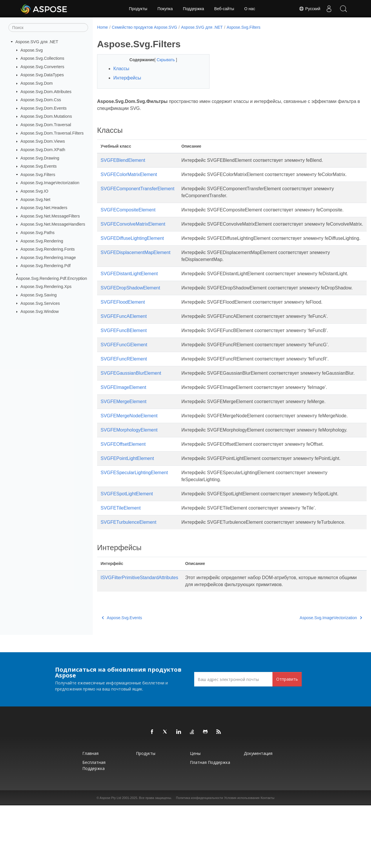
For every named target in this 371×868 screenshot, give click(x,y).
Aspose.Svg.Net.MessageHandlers (53, 224)
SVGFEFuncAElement (124, 351)
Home (102, 27)
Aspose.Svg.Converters (42, 67)
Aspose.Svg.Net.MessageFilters (50, 216)
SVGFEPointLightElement (127, 514)
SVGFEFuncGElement (124, 379)
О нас (250, 9)
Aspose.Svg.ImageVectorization (50, 183)
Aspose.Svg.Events (39, 166)
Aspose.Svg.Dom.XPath (43, 150)
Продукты (138, 9)
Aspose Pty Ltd (110, 860)
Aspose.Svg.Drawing (40, 158)
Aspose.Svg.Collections (42, 58)
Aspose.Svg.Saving (39, 295)
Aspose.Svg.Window (40, 311)
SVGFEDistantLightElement (129, 295)
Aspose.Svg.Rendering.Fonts (48, 249)
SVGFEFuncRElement (124, 394)
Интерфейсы (127, 78)
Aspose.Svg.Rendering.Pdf (46, 266)
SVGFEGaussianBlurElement (131, 408)
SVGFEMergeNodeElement (129, 457)
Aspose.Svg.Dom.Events (44, 108)
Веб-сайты (224, 9)
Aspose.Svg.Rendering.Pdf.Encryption (52, 278)
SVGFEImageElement (123, 429)
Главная (90, 816)
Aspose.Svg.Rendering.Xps (46, 287)
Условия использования (242, 860)
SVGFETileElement (121, 564)
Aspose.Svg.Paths (38, 233)
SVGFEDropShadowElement (130, 316)
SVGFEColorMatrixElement (129, 174)
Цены (195, 816)
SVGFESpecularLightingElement (134, 528)
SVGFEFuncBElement (124, 365)
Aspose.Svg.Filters (38, 175)
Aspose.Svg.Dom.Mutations (46, 116)
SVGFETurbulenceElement (128, 578)
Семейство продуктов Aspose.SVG (144, 27)
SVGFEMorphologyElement (129, 479)
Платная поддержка (210, 825)
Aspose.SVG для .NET (37, 42)
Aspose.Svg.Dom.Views (43, 141)
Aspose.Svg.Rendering (42, 241)
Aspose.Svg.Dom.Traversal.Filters (52, 133)
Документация (258, 816)
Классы (121, 69)
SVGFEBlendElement (123, 160)
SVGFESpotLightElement (127, 549)
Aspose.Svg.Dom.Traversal (46, 125)
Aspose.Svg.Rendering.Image (48, 258)
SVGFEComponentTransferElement (138, 196)
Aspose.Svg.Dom (37, 83)
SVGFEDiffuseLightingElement (132, 252)
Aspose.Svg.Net (36, 199)
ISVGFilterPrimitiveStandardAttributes (139, 640)
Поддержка (193, 9)
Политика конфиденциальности (199, 860)
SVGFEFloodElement (123, 337)
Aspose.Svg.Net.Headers (44, 208)
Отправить (287, 742)
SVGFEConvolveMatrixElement (133, 231)
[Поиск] (48, 28)
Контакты (268, 860)
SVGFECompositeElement (128, 217)
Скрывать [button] (162, 60)
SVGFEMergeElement (123, 443)
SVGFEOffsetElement (123, 500)
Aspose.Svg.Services (40, 303)
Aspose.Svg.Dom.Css (41, 100)
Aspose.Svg (32, 50)
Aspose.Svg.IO (34, 191)
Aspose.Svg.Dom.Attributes (46, 91)
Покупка (165, 9)
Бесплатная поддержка (94, 828)
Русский (310, 9)
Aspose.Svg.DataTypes (42, 75)
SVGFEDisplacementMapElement (136, 273)
